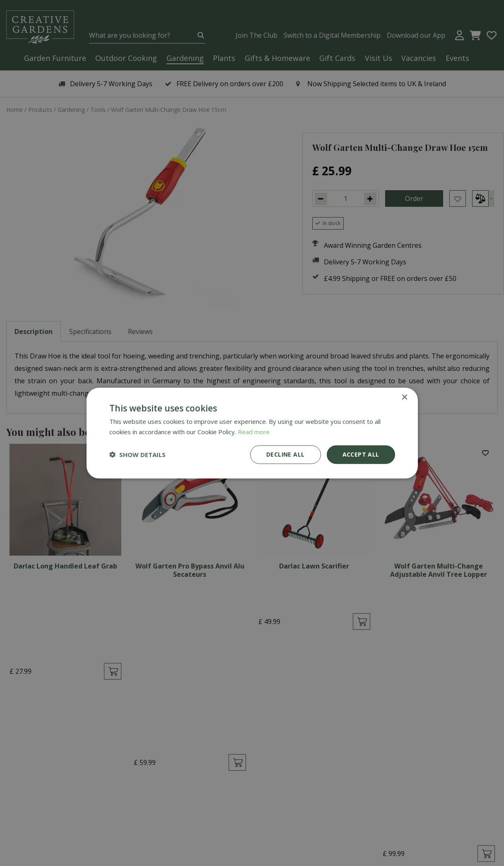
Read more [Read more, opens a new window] (254, 432)
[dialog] (252, 433)
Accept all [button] (361, 454)
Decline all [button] (285, 454)
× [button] (404, 398)
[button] (137, 455)
